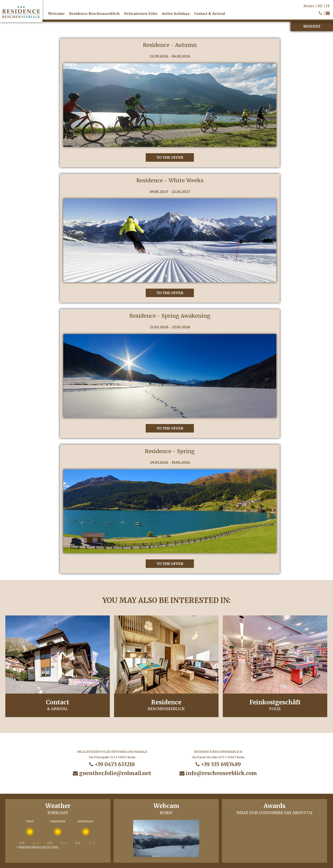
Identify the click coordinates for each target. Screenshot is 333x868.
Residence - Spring (170, 451)
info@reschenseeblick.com (218, 773)
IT (328, 6)
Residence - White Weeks (170, 180)
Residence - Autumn (170, 45)
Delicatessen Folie (141, 14)
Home (309, 6)
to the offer (170, 157)
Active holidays (176, 14)
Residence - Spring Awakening (170, 316)
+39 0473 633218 (112, 764)
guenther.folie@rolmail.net (112, 773)
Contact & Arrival (210, 14)
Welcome (56, 14)
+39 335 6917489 (218, 764)
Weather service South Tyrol (38, 847)
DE (320, 6)
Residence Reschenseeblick (94, 14)
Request (312, 26)
